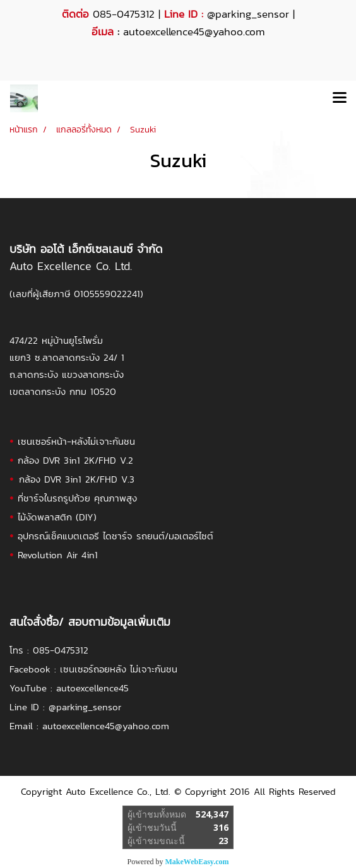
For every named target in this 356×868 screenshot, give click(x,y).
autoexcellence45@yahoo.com (106, 726)
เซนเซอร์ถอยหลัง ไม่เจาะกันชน (119, 669)
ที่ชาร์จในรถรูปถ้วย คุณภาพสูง (77, 498)
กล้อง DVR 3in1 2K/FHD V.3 (77, 479)
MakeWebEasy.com (197, 862)
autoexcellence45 (92, 688)
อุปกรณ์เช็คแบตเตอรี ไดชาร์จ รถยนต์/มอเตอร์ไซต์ (116, 536)
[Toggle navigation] (340, 98)
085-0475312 (61, 650)
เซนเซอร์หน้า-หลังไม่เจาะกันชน (76, 441)
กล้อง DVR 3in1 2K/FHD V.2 (75, 460)
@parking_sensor (248, 14)
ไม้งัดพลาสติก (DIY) (57, 517)
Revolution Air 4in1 (58, 555)
